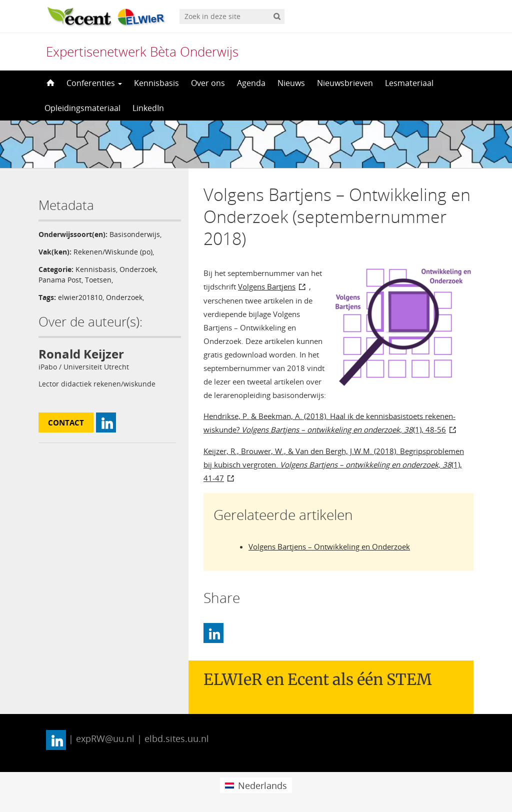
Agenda (251, 83)
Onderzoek (138, 269)
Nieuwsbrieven (345, 83)
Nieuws (291, 83)
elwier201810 (80, 297)
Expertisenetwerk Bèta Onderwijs (142, 51)
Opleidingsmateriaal (82, 108)
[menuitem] (256, 785)
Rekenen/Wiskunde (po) (113, 252)
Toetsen (98, 280)
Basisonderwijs (135, 234)
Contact (66, 422)
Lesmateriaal (409, 83)
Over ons (208, 83)
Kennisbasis (156, 83)
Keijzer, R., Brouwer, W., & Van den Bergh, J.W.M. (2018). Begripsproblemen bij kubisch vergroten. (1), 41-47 (334, 464)
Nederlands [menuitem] (262, 785)
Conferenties (94, 83)
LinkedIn (148, 108)
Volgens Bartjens (267, 286)
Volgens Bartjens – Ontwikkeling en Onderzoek (329, 546)
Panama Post (60, 280)
